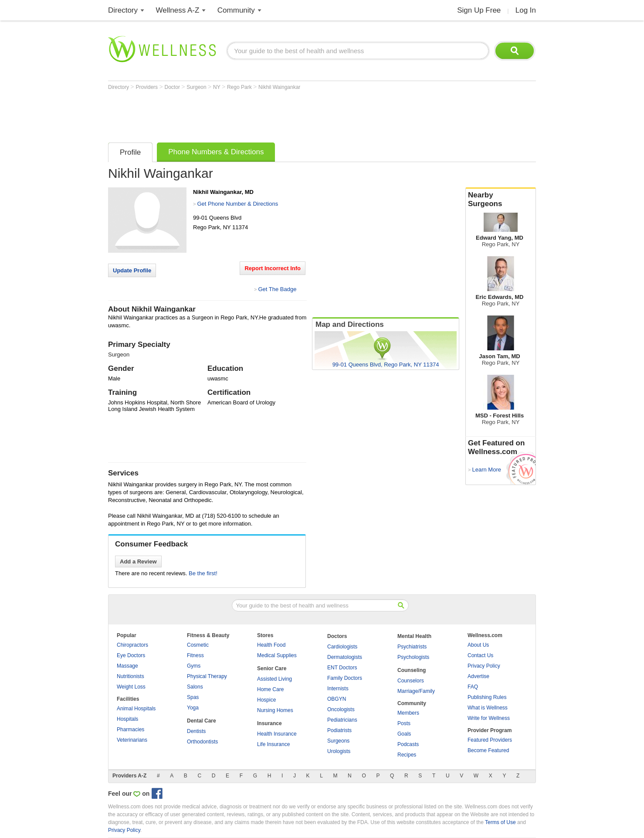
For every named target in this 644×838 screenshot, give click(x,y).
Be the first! (203, 573)
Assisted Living (275, 679)
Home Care (270, 689)
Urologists (339, 751)
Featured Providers (490, 740)
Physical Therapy (207, 676)
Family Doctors (345, 678)
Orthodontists (202, 742)
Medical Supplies (277, 655)
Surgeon (197, 87)
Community (236, 10)
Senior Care (272, 668)
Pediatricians (342, 720)
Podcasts (408, 744)
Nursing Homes (275, 710)
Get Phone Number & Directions (237, 204)
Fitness (195, 655)
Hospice (266, 700)
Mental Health (414, 636)
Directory (123, 10)
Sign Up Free (479, 10)
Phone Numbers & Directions (216, 152)
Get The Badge (277, 289)
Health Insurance (277, 734)
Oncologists (341, 709)
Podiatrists (339, 730)
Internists (338, 689)
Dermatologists (345, 657)
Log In (526, 10)
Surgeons (338, 741)
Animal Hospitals (136, 709)
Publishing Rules (487, 697)
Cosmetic (198, 645)
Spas (193, 697)
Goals (404, 734)
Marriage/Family (416, 691)
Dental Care (202, 721)
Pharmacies (130, 729)
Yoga (193, 708)
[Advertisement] (267, 114)
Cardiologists (342, 647)
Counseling (412, 670)
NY (217, 87)
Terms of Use (500, 822)
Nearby (501, 200)
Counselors (411, 681)
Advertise (478, 676)
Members (408, 713)
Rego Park (240, 87)
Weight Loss (131, 687)
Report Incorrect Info (273, 268)
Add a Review (138, 561)
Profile (130, 152)
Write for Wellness (489, 718)
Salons (195, 687)
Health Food (271, 645)
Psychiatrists (412, 647)
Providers (147, 87)
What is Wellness (488, 708)
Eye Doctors (131, 655)
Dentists (196, 731)
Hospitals (127, 719)
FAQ (473, 687)
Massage (127, 666)
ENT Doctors (342, 668)
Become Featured (488, 750)
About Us (478, 645)
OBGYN (337, 699)
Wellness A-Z (178, 10)
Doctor (173, 87)
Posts (404, 723)
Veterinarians (132, 740)
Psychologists (413, 657)
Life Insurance (273, 744)
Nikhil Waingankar (279, 87)
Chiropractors (132, 645)
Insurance (269, 723)
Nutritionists (130, 676)
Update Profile (132, 270)
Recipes (407, 755)
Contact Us (480, 655)
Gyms (194, 666)
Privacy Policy (484, 666)
